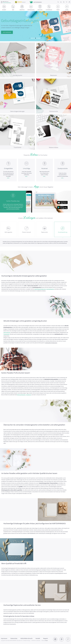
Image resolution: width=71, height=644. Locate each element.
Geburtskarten (7, 332)
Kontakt (38, 638)
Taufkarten (29, 395)
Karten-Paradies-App (7, 3)
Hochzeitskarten (50, 289)
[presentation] (30, 38)
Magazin (46, 638)
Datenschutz (14, 638)
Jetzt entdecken (6, 32)
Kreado (46, 641)
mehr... (8, 178)
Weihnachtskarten (21, 395)
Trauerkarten (6, 334)
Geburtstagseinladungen (40, 289)
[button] (31, 38)
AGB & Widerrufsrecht (26, 638)
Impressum (4, 638)
